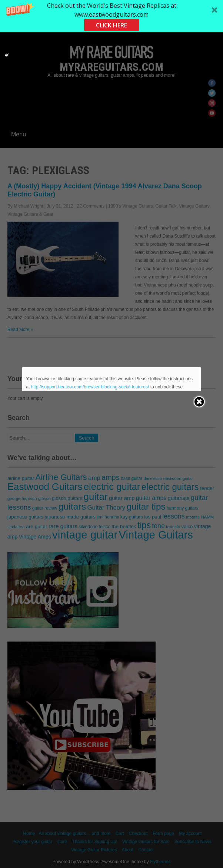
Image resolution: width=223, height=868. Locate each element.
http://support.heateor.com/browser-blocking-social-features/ (90, 387)
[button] (111, 16)
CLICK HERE (111, 25)
